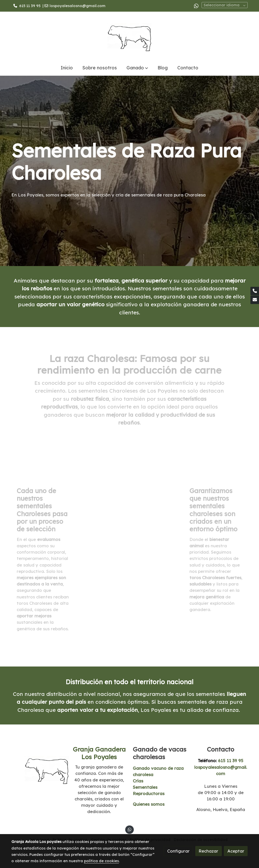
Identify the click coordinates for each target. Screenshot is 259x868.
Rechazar (208, 851)
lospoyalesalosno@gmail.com (78, 6)
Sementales (145, 787)
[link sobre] (38, 769)
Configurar (178, 851)
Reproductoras (149, 793)
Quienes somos (149, 804)
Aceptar (236, 851)
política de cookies (101, 861)
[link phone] (255, 291)
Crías (138, 781)
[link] (129, 36)
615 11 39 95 (30, 6)
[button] (137, 68)
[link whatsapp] (196, 6)
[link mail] (255, 300)
